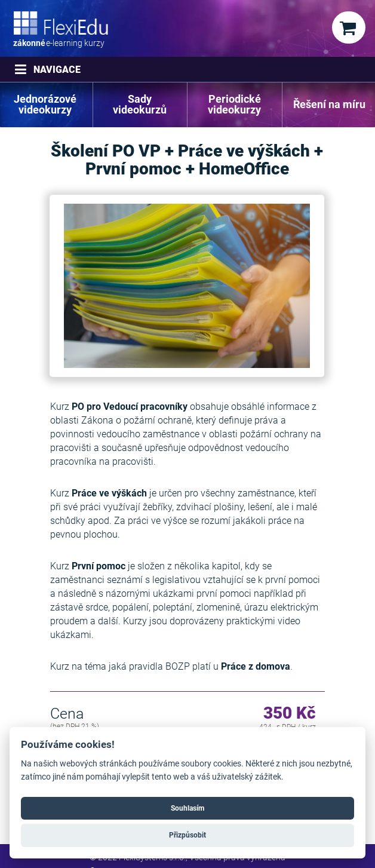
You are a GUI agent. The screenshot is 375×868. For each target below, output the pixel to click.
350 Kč (290, 714)
